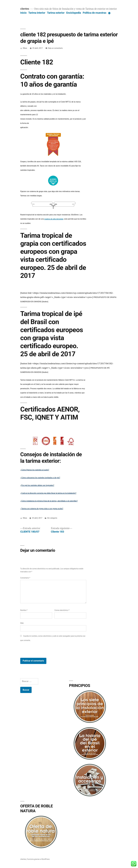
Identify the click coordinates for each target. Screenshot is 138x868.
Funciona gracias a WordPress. (38, 859)
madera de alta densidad (54, 219)
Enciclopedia (74, 13)
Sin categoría (52, 518)
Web (22, 623)
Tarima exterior (56, 13)
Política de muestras (94, 13)
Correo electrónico (62, 610)
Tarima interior (37, 13)
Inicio (23, 13)
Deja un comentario (55, 48)
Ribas (25, 48)
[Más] (109, 13)
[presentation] (37, 650)
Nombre (24, 610)
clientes (25, 9)
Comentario (25, 578)
